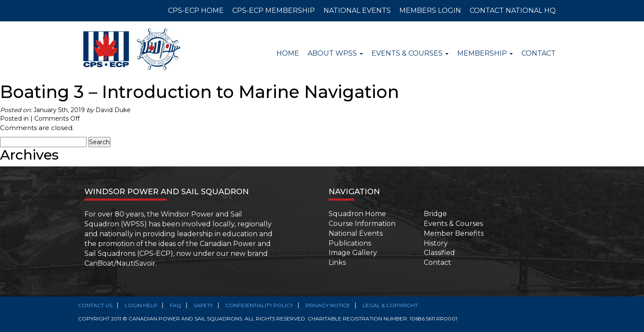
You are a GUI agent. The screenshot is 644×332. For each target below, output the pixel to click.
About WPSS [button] (335, 53)
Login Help (141, 305)
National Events (356, 233)
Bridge (435, 214)
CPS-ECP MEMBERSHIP (274, 10)
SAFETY (203, 305)
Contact (539, 53)
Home (288, 53)
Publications (350, 243)
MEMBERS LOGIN (430, 10)
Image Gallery (353, 253)
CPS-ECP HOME (196, 10)
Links (337, 262)
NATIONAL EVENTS (357, 10)
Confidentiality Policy (259, 305)
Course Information (362, 224)
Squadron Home (357, 214)
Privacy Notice (328, 305)
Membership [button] (485, 53)
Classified (439, 253)
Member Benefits (454, 233)
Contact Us (95, 305)
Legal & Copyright (390, 305)
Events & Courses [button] (410, 53)
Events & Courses (453, 224)
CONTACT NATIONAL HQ (513, 10)
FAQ (175, 305)
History (436, 243)
